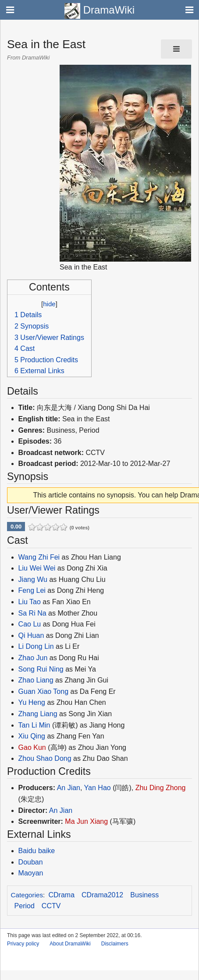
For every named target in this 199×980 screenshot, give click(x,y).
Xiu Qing (32, 736)
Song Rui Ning (41, 669)
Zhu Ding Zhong (161, 788)
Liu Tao (30, 602)
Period (25, 906)
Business (144, 895)
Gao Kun (32, 747)
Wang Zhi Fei (39, 557)
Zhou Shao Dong (45, 758)
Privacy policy (23, 944)
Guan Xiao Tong (43, 691)
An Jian (69, 788)
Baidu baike (37, 851)
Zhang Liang (38, 714)
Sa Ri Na (32, 613)
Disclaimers (115, 944)
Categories (27, 895)
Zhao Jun (33, 658)
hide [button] (49, 304)
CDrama (62, 895)
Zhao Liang (36, 680)
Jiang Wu (33, 579)
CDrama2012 (102, 895)
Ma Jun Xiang (86, 821)
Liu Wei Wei (37, 568)
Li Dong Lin (36, 646)
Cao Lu (30, 624)
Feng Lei (32, 590)
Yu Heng (32, 702)
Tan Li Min (34, 725)
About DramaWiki (70, 944)
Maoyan (31, 873)
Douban (31, 862)
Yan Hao (98, 788)
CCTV (51, 906)
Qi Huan (31, 635)
